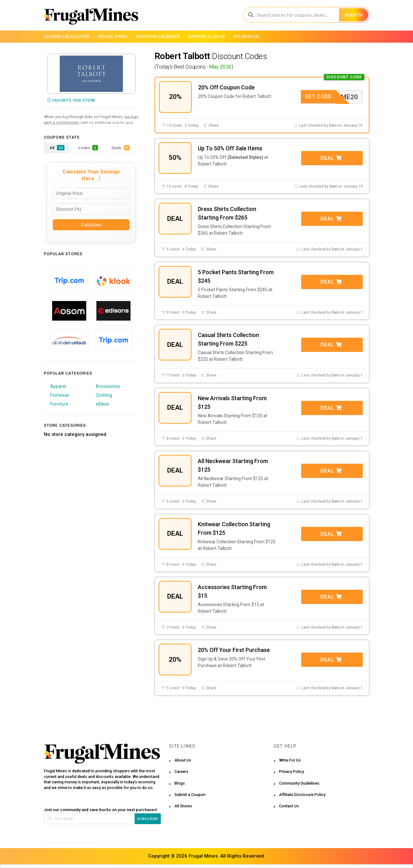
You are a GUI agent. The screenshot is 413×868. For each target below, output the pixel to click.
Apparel (58, 386)
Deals (121, 148)
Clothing (104, 395)
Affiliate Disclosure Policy (302, 795)
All (57, 148)
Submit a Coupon (190, 795)
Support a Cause (207, 36)
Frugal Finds (112, 36)
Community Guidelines (299, 783)
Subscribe (148, 819)
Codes (88, 148)
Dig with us (246, 36)
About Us (183, 760)
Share (211, 125)
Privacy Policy (292, 772)
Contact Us (289, 806)
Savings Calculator (67, 36)
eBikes (102, 404)
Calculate (91, 225)
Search (354, 15)
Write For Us (290, 760)
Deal (331, 158)
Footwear (60, 395)
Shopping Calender (158, 36)
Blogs (180, 783)
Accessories (108, 386)
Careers (181, 772)
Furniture (59, 404)
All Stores (183, 806)
